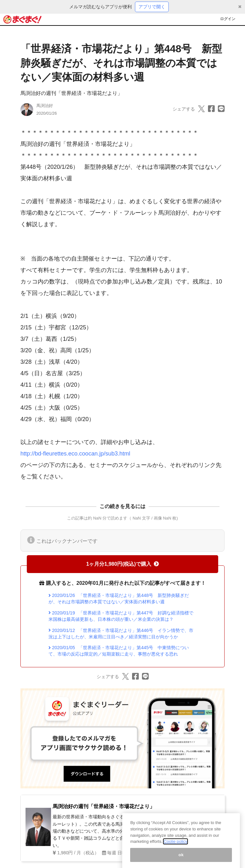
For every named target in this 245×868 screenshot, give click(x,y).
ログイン (228, 19)
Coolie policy (175, 847)
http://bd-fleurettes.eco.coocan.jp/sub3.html (75, 454)
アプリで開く (152, 7)
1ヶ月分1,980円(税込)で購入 (122, 564)
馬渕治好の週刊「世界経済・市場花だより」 (71, 93)
